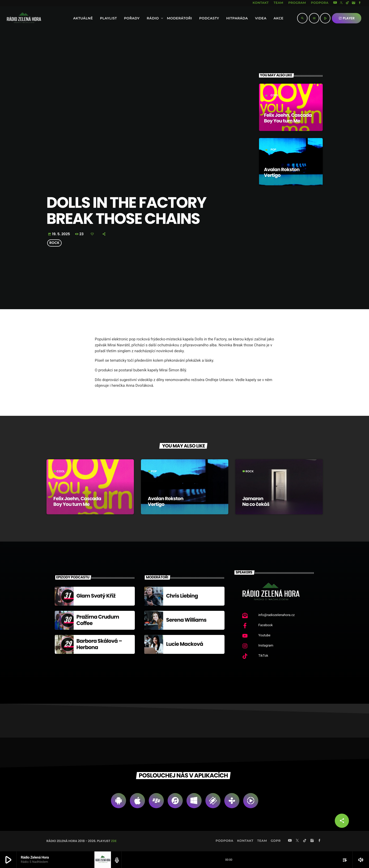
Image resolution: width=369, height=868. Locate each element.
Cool (275, 95)
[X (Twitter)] (341, 3)
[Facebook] (360, 3)
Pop (273, 150)
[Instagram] (354, 3)
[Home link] (11, 18)
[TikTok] (348, 3)
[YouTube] (335, 3)
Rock (54, 243)
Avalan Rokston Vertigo (282, 172)
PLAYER (347, 18)
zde (114, 841)
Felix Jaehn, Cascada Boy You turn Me (288, 118)
